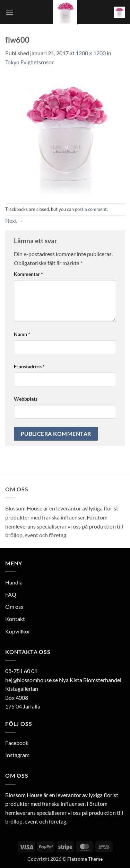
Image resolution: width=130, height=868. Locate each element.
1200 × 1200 (91, 53)
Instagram (17, 755)
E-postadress (29, 366)
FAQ (11, 594)
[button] (9, 12)
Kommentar (28, 274)
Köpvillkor (18, 631)
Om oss (14, 607)
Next (14, 220)
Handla (14, 582)
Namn (22, 334)
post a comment (91, 209)
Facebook (17, 743)
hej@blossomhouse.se (32, 680)
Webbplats (26, 399)
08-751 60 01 (21, 671)
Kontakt (15, 619)
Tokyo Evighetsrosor (29, 62)
